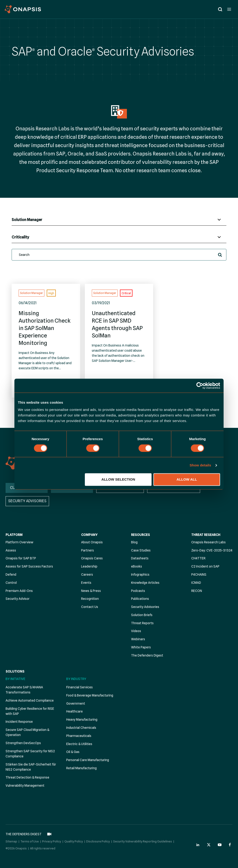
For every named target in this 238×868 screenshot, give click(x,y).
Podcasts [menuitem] (138, 591)
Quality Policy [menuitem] (74, 841)
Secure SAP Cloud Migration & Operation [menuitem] (27, 732)
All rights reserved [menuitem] (43, 848)
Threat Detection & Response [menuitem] (27, 777)
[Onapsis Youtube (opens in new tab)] (220, 845)
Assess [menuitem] (11, 550)
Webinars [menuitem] (138, 639)
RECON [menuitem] (197, 591)
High (51, 293)
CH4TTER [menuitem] (198, 558)
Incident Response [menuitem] (19, 722)
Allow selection (118, 480)
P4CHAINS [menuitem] (199, 574)
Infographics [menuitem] (140, 574)
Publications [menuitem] (140, 599)
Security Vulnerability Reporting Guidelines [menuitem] (143, 841)
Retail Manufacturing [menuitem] (81, 768)
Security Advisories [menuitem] (145, 607)
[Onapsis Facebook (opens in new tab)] (231, 845)
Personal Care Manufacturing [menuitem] (88, 760)
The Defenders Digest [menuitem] (147, 655)
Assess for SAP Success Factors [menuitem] (29, 566)
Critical (126, 293)
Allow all (187, 480)
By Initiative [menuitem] (15, 679)
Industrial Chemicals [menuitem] (81, 728)
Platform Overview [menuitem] (19, 542)
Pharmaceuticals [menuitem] (79, 736)
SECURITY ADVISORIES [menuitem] (27, 501)
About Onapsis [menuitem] (92, 542)
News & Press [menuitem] (91, 591)
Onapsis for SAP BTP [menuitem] (21, 558)
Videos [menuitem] (136, 631)
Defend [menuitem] (11, 574)
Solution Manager (31, 293)
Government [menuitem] (76, 703)
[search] (119, 255)
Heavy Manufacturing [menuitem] (82, 719)
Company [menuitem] (89, 535)
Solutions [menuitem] (15, 671)
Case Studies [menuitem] (141, 550)
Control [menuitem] (11, 583)
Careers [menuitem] (87, 574)
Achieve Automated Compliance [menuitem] (30, 700)
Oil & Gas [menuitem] (73, 752)
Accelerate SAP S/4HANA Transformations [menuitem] (24, 690)
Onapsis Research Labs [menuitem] (208, 542)
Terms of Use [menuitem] (30, 841)
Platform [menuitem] (14, 535)
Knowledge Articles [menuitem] (145, 583)
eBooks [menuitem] (137, 566)
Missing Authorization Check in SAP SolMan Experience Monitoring (45, 328)
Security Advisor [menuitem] (18, 599)
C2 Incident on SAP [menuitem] (205, 566)
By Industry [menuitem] (76, 679)
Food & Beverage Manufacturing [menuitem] (90, 695)
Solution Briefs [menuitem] (142, 615)
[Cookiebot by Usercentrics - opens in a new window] (200, 386)
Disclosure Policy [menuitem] (98, 841)
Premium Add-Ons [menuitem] (19, 591)
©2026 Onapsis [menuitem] (16, 848)
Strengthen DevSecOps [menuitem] (23, 743)
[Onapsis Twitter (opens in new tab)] (209, 845)
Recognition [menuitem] (90, 599)
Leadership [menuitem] (89, 566)
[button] (220, 255)
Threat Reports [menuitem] (142, 623)
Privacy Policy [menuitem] (52, 841)
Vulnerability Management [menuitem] (25, 785)
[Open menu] (229, 9)
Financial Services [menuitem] (79, 687)
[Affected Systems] (119, 220)
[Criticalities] (119, 237)
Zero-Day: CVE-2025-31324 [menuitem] (212, 550)
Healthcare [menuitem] (74, 711)
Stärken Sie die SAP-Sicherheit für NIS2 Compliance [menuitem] (31, 767)
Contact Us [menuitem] (90, 607)
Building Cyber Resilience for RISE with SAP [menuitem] (30, 711)
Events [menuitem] (86, 583)
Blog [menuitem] (134, 542)
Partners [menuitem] (88, 550)
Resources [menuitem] (140, 535)
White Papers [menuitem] (141, 647)
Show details (200, 465)
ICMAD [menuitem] (196, 583)
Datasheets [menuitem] (140, 558)
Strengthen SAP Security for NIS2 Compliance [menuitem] (30, 754)
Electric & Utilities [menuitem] (79, 744)
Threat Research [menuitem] (206, 535)
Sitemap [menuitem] (11, 841)
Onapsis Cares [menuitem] (92, 558)
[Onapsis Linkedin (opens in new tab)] (198, 845)
